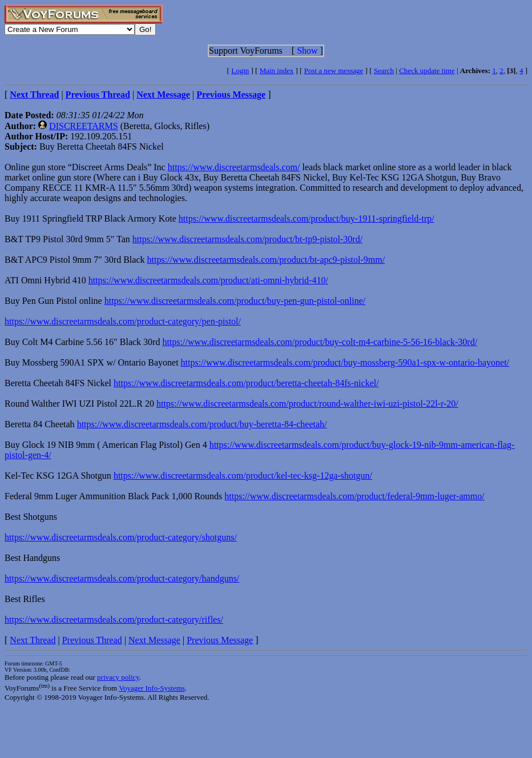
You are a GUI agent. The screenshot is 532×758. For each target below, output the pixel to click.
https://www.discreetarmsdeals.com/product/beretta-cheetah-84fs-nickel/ (246, 383)
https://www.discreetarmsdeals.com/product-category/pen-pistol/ (123, 321)
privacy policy (118, 677)
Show (307, 51)
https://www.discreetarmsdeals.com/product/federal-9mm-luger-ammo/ (354, 496)
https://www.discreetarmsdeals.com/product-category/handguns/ (122, 578)
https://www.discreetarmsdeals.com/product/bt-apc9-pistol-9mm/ (266, 260)
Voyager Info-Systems (152, 688)
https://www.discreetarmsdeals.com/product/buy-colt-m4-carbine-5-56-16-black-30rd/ (320, 342)
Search (384, 71)
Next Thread (33, 640)
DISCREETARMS (84, 126)
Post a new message (334, 71)
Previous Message (220, 640)
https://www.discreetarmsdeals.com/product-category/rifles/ (114, 619)
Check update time (427, 71)
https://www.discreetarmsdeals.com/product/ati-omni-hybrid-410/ (208, 280)
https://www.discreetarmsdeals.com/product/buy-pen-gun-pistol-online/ (235, 301)
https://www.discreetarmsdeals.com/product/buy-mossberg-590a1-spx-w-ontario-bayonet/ (345, 362)
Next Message (154, 640)
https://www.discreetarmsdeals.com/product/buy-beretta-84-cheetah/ (202, 424)
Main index (277, 71)
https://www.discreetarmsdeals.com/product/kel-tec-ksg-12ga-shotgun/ (243, 476)
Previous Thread (92, 640)
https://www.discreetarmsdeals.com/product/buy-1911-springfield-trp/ (307, 218)
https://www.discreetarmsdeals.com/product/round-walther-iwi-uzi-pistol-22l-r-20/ (307, 404)
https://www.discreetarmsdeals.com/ (234, 167)
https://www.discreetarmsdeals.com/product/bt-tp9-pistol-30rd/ (247, 239)
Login (240, 71)
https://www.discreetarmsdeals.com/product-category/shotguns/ (121, 537)
